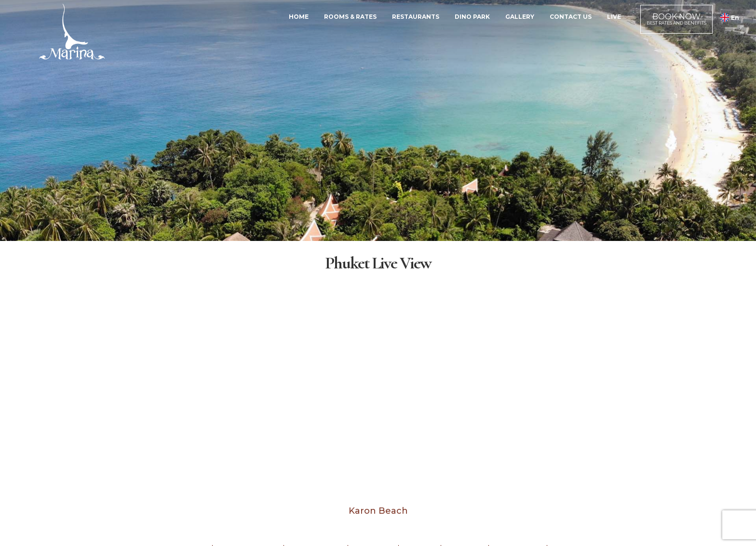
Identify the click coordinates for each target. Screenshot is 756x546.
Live (614, 17)
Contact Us (571, 17)
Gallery (520, 17)
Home (299, 17)
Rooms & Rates (350, 17)
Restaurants (416, 17)
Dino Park (472, 17)
